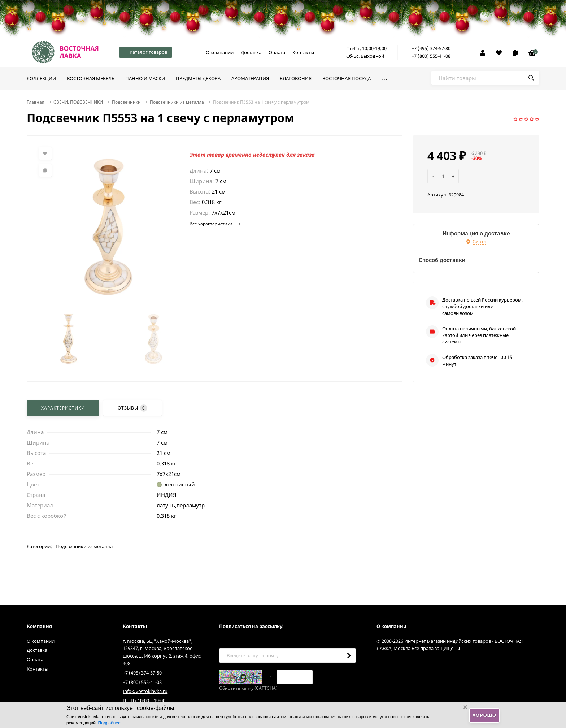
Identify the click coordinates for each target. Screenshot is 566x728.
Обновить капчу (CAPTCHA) (248, 688)
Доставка (251, 52)
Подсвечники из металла (177, 102)
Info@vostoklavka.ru (145, 691)
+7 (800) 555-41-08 (431, 56)
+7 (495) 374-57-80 (431, 48)
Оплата (277, 52)
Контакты (303, 52)
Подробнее (109, 723)
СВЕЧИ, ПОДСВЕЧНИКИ (78, 102)
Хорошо (484, 715)
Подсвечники (126, 102)
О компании (220, 52)
